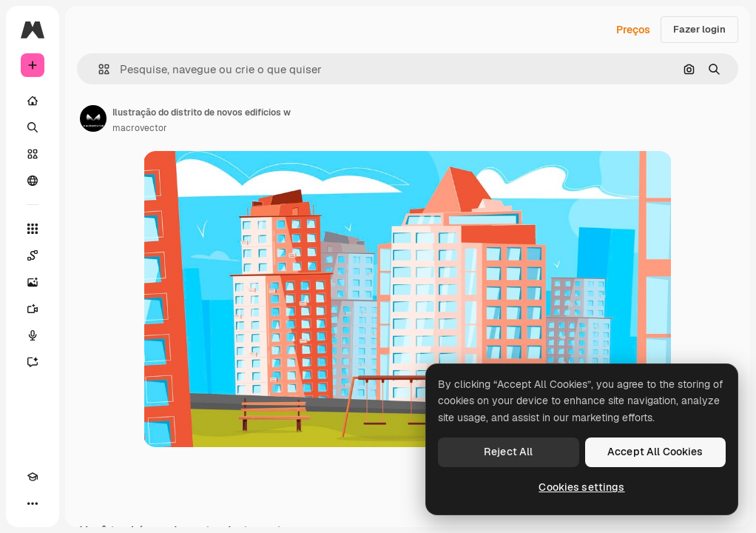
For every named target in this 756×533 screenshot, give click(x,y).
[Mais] (33, 503)
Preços (633, 30)
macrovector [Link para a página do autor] (140, 128)
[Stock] (33, 154)
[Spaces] (33, 255)
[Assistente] (33, 362)
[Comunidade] (33, 181)
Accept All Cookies (655, 452)
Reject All (508, 452)
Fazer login (699, 29)
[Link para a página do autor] (93, 118)
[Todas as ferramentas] (33, 229)
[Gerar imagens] (33, 282)
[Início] (33, 101)
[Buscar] (33, 127)
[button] (98, 69)
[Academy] (33, 477)
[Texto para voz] (33, 335)
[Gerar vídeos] (33, 309)
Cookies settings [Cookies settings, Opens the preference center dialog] (581, 487)
